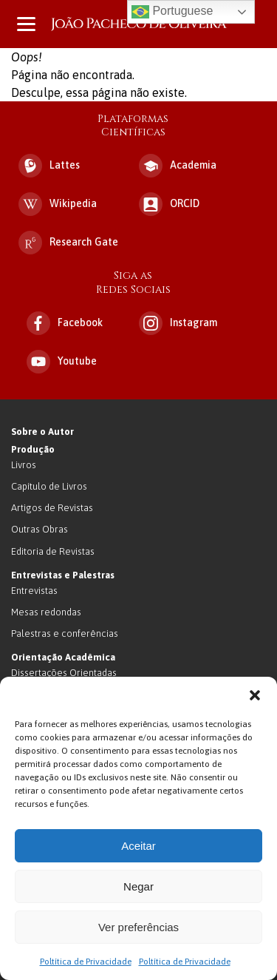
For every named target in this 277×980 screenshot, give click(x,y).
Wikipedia (58, 204)
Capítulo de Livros (49, 486)
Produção (33, 449)
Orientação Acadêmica (63, 657)
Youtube (62, 362)
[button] (255, 695)
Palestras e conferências (65, 633)
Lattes (49, 166)
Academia (178, 166)
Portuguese (172, 12)
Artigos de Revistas (52, 508)
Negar (138, 886)
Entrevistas (34, 591)
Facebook (65, 323)
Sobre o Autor (42, 432)
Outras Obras (40, 529)
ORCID (169, 204)
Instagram (178, 323)
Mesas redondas (46, 612)
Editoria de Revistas (53, 551)
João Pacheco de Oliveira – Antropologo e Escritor (139, 24)
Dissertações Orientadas (64, 673)
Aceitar (138, 846)
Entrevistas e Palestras (63, 575)
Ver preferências (138, 927)
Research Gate (68, 243)
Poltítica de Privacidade (86, 962)
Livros (24, 465)
